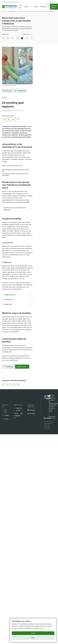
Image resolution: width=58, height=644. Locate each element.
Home (3, 11)
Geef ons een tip (18, 409)
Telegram (31, 410)
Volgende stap (22, 367)
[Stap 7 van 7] (32, 38)
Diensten (43, 7)
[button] (17, 171)
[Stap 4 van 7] (17, 38)
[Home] (9, 7)
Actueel (36, 7)
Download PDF (20, 91)
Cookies (5, 415)
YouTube (31, 414)
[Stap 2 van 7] (8, 38)
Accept (33, 633)
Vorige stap (8, 367)
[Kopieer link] (18, 119)
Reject (33, 638)
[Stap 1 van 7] (3, 38)
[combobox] (12, 2)
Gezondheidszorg (12, 11)
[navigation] (28, 7)
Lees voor (7, 91)
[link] (9, 7)
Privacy (5, 419)
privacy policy (39, 628)
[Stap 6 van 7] (27, 38)
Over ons (20, 7)
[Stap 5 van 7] (22, 38)
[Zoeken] (47, 6)
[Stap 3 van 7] (13, 38)
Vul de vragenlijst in (18, 415)
